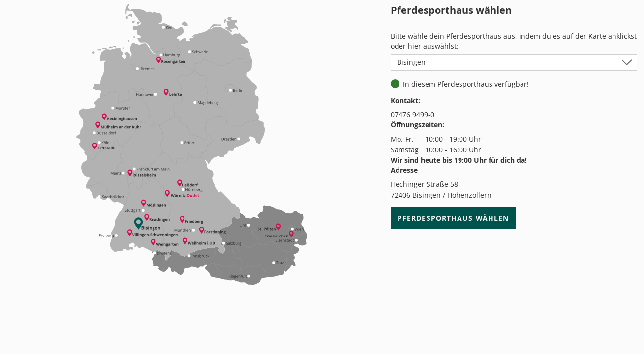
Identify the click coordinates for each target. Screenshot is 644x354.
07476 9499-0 (413, 114)
